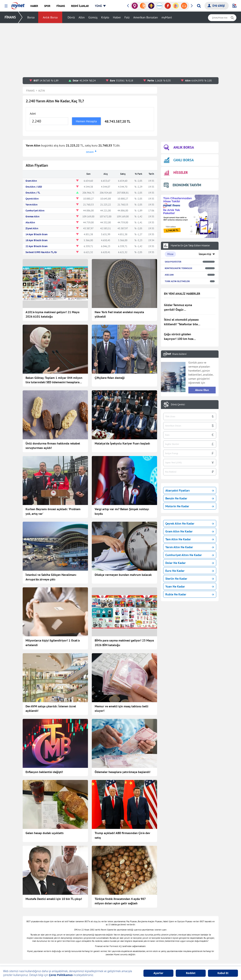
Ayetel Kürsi (186, 960)
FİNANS (10, 17)
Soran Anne (186, 920)
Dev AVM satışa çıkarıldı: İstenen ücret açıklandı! (51, 676)
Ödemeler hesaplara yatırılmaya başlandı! (123, 723)
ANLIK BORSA (179, 148)
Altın (82, 17)
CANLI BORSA (179, 160)
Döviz (71, 17)
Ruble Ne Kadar (190, 594)
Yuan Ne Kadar (190, 586)
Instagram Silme (189, 949)
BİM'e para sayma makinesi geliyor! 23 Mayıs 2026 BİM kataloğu (124, 626)
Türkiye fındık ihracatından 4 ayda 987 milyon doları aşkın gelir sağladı (120, 819)
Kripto (105, 17)
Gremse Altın (32, 216)
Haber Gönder (203, 892)
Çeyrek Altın (32, 199)
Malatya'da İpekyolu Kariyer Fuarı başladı (122, 443)
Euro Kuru (146, 949)
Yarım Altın (31, 205)
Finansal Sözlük (149, 920)
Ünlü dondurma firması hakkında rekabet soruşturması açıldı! (53, 446)
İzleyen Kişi (205, 254)
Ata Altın (30, 222)
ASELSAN (169, 275)
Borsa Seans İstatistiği (153, 909)
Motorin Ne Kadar (190, 506)
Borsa (31, 17)
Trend (65, 943)
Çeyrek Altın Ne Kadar (190, 523)
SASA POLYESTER (173, 262)
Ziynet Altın (32, 228)
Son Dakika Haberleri (74, 909)
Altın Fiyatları (148, 937)
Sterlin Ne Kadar (190, 579)
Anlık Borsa (50, 17)
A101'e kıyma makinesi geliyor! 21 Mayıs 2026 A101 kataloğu (53, 314)
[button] (6, 6)
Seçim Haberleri (110, 932)
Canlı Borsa (147, 914)
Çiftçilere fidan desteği (110, 378)
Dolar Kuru (147, 943)
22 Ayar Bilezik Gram (36, 246)
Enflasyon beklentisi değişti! (44, 723)
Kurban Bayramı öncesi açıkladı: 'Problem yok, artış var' (53, 511)
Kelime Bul (186, 914)
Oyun (183, 909)
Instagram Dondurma (192, 943)
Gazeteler (106, 943)
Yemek (66, 926)
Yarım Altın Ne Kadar (190, 547)
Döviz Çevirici (178, 405)
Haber (117, 17)
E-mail (105, 949)
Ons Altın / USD (34, 187)
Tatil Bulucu (186, 926)
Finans (66, 920)
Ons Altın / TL (33, 193)
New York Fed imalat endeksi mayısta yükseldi (119, 314)
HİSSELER (176, 173)
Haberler (67, 914)
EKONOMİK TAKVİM (183, 185)
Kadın (65, 932)
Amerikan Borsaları (146, 17)
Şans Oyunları (109, 955)
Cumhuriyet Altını (35, 211)
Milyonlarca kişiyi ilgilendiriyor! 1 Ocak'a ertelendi (53, 626)
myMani (167, 17)
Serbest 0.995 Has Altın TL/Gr (41, 252)
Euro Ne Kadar (190, 571)
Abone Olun (202, 390)
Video (65, 960)
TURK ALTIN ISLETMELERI (177, 281)
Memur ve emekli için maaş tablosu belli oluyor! (121, 676)
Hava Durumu (148, 960)
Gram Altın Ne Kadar (190, 531)
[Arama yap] (199, 6)
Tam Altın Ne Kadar (190, 539)
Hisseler (145, 926)
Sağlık (105, 914)
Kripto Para (147, 932)
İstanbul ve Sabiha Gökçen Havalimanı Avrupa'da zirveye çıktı (51, 577)
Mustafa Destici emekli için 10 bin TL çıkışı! (54, 817)
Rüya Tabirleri (148, 955)
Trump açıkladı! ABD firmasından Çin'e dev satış (122, 770)
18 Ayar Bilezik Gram (36, 240)
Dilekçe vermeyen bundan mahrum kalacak (123, 575)
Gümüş (93, 17)
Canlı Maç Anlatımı (112, 937)
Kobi (104, 960)
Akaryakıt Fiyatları (190, 490)
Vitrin (104, 926)
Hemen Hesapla (86, 121)
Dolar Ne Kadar (190, 563)
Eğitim (66, 949)
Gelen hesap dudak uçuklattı (45, 768)
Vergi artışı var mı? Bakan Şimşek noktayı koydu (122, 511)
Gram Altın (31, 181)
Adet (33, 113)
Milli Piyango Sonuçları (193, 932)
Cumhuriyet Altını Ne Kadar (190, 555)
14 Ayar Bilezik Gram (36, 234)
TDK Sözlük (186, 955)
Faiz (127, 17)
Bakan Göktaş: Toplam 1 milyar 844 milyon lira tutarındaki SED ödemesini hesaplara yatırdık (54, 380)
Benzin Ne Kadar (190, 498)
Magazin (67, 937)
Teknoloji (106, 909)
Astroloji (106, 920)
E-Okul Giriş (186, 937)
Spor (65, 955)
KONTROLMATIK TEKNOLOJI (178, 268)
